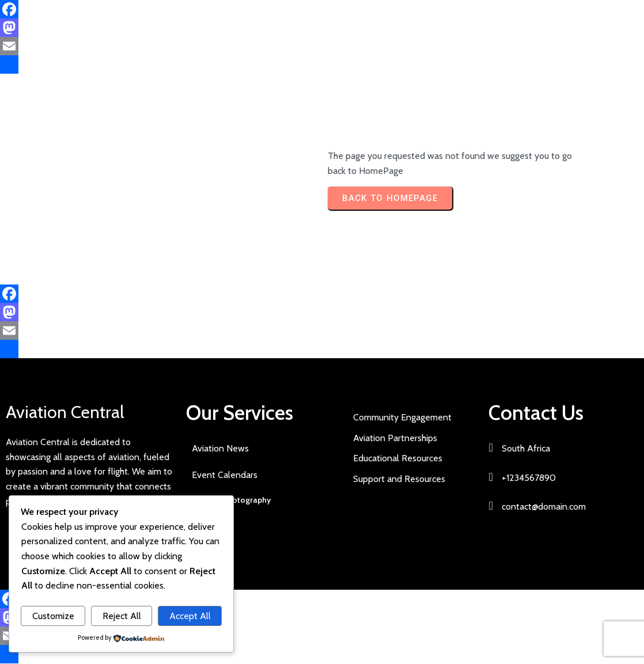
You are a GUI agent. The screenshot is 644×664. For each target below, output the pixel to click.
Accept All (190, 616)
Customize (53, 616)
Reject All (122, 616)
